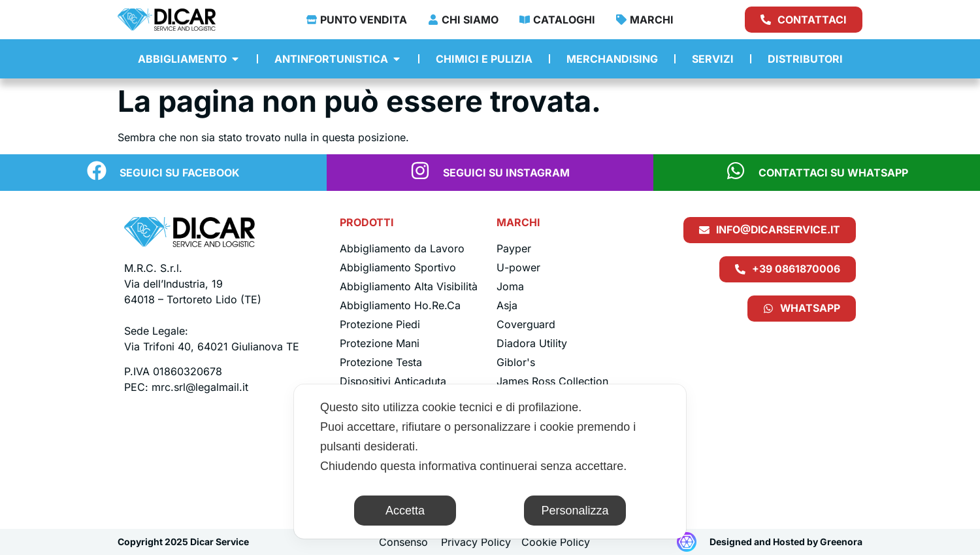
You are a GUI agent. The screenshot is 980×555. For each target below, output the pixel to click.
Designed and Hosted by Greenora (786, 542)
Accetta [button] (405, 511)
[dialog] (490, 462)
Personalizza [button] (575, 511)
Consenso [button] (403, 542)
